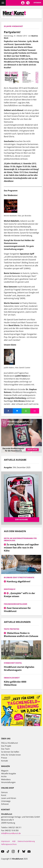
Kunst (4, 795)
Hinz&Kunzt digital (13, 663)
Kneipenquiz (10, 589)
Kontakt (5, 761)
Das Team (5, 749)
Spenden (37, 3)
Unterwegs (6, 801)
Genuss (4, 792)
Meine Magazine (28, 3)
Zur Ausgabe (21, 519)
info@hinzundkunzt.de (11, 833)
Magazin (5, 771)
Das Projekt (6, 746)
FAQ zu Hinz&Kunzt (10, 743)
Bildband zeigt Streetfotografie (19, 577)
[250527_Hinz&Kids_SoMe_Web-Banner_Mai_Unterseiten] (21, 725)
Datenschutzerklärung (26, 841)
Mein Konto (23, 3)
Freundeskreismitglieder (15, 604)
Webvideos (6, 779)
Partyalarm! (12, 32)
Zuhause (5, 804)
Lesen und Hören (9, 798)
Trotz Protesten (11, 629)
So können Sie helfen (10, 752)
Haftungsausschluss (9, 844)
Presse (4, 758)
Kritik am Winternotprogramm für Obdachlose (20, 539)
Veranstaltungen (8, 782)
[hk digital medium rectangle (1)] (21, 452)
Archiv (4, 776)
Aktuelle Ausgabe (9, 774)
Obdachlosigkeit (12, 678)
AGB (14, 841)
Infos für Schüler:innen (11, 755)
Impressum (6, 841)
